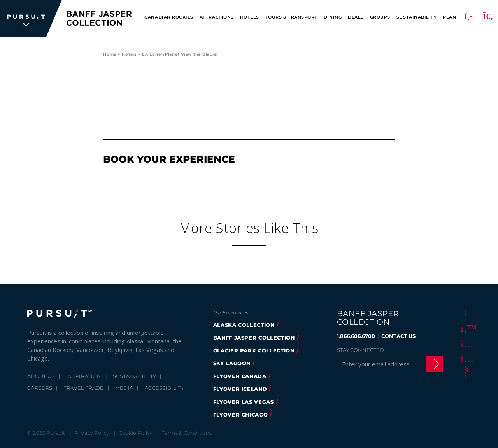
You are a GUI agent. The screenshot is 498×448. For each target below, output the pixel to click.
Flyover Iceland (240, 389)
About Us (41, 376)
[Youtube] (466, 359)
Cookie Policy (136, 433)
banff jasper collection (254, 338)
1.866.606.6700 (356, 336)
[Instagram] (466, 343)
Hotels (250, 17)
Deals (356, 17)
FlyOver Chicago (241, 415)
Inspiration (84, 376)
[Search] (488, 18)
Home (110, 54)
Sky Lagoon (232, 363)
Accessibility (164, 388)
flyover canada (240, 376)
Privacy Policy (92, 433)
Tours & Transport (291, 17)
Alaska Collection (244, 325)
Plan (449, 17)
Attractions (217, 17)
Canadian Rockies (169, 17)
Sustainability (416, 17)
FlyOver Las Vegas (244, 402)
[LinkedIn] (466, 374)
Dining (333, 17)
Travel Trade (84, 388)
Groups (380, 17)
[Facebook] (466, 312)
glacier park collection (254, 350)
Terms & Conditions (187, 433)
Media (124, 388)
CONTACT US (398, 336)
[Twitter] (466, 328)
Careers (40, 388)
